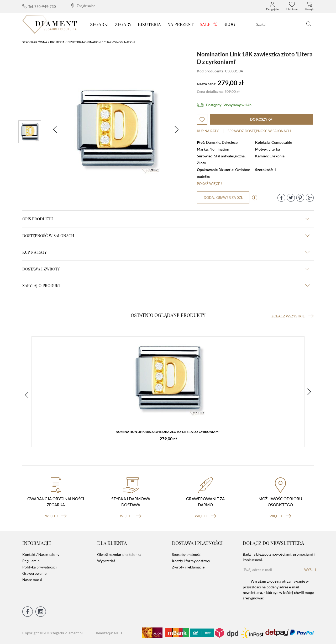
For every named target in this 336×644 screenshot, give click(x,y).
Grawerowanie (34, 573)
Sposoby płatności (187, 554)
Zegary (123, 24)
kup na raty (166, 252)
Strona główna (35, 42)
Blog (229, 24)
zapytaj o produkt (166, 285)
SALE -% (208, 24)
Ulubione (292, 6)
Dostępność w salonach (166, 236)
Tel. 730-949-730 (39, 6)
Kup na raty (208, 131)
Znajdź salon (83, 6)
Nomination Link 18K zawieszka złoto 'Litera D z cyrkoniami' (168, 432)
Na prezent (180, 24)
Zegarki (99, 24)
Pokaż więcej (209, 184)
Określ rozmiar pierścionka (119, 554)
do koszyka (261, 119)
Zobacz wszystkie (293, 316)
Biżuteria (149, 24)
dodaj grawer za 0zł (223, 198)
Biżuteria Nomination (84, 42)
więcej (56, 515)
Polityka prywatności (40, 566)
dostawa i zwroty (166, 269)
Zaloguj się (272, 6)
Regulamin (31, 560)
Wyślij (310, 569)
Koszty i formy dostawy (191, 560)
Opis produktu (166, 219)
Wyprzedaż (106, 560)
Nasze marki (32, 579)
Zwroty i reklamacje (188, 566)
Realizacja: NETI (109, 632)
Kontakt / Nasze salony (41, 554)
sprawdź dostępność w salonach (259, 131)
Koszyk (309, 6)
